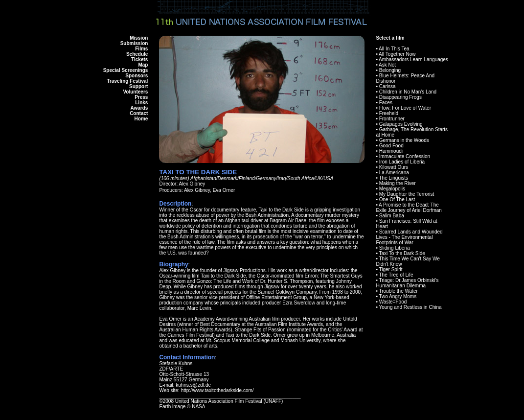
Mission (139, 38)
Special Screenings (126, 70)
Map (143, 65)
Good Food (391, 146)
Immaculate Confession (405, 156)
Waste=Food (393, 302)
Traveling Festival (127, 81)
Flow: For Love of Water (405, 108)
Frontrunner (392, 119)
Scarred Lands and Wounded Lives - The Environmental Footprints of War (409, 237)
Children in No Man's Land (408, 92)
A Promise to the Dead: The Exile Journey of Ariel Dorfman (409, 208)
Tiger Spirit (390, 269)
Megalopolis (392, 189)
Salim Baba (392, 216)
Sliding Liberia (395, 248)
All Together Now (397, 54)
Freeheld (389, 113)
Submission (134, 43)
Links (141, 103)
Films (141, 49)
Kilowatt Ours (394, 167)
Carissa (387, 86)
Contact (139, 113)
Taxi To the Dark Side (402, 253)
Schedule (137, 54)
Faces (386, 103)
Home (141, 119)
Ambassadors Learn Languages (413, 59)
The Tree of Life (396, 275)
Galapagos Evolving (401, 124)
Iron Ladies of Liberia (402, 162)
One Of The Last (397, 199)
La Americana (394, 173)
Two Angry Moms (398, 296)
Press (141, 97)
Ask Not (387, 65)
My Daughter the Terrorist (407, 194)
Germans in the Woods (404, 140)
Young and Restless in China (410, 307)
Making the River (398, 183)
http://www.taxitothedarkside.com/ (217, 390)
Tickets (139, 59)
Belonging (390, 70)
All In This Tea (394, 49)
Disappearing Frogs (400, 97)
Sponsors (137, 76)
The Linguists (393, 178)
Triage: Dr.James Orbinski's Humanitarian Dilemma (407, 283)
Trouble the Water (398, 291)
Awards (139, 108)
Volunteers (135, 92)
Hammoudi (391, 151)
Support (138, 86)
